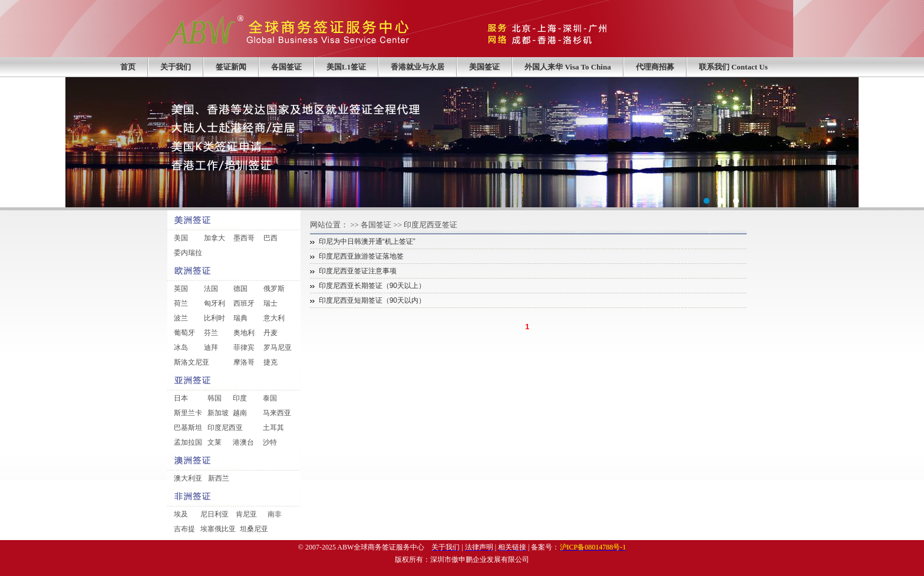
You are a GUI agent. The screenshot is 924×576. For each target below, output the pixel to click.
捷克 (270, 362)
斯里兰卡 (188, 413)
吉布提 (184, 529)
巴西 (270, 238)
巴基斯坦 (188, 428)
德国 (240, 289)
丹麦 (270, 333)
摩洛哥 (244, 362)
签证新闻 (231, 67)
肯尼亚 (246, 514)
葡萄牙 (184, 333)
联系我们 (733, 67)
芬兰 (211, 333)
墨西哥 (244, 238)
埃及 (181, 514)
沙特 (270, 442)
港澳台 (243, 442)
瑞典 (240, 318)
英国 (181, 289)
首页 (128, 67)
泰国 (270, 398)
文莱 (214, 442)
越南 (240, 413)
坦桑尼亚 (254, 529)
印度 (240, 398)
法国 (211, 289)
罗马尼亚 (278, 347)
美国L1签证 (346, 67)
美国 (181, 238)
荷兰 (181, 303)
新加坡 (218, 413)
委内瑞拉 (188, 253)
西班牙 (244, 303)
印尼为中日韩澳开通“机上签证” (367, 241)
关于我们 (176, 67)
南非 (275, 514)
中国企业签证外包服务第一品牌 (462, 142)
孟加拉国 (188, 442)
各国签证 (286, 67)
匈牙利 (214, 303)
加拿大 (214, 238)
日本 (181, 398)
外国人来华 (568, 67)
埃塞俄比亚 (218, 529)
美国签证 (484, 67)
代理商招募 (655, 67)
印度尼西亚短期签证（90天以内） (372, 300)
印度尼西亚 (225, 428)
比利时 (214, 318)
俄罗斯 (274, 289)
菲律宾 (244, 347)
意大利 (274, 318)
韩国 (214, 398)
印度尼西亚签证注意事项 (358, 271)
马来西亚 (277, 413)
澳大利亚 (188, 478)
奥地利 (244, 333)
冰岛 (181, 347)
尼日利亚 (214, 514)
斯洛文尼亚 (192, 362)
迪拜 (211, 347)
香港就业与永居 (418, 67)
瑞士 (270, 303)
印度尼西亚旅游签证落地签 (361, 256)
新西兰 (219, 478)
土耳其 (273, 428)
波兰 (181, 318)
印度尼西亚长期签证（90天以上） (372, 286)
